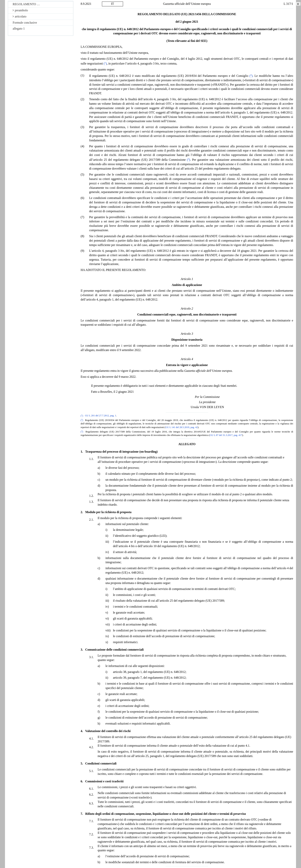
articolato (19, 16)
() (105, 63)
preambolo (20, 10)
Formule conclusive (25, 23)
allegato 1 (19, 29)
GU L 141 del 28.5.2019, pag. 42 (182, 427)
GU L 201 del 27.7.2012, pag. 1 (101, 416)
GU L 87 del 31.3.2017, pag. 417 (226, 435)
